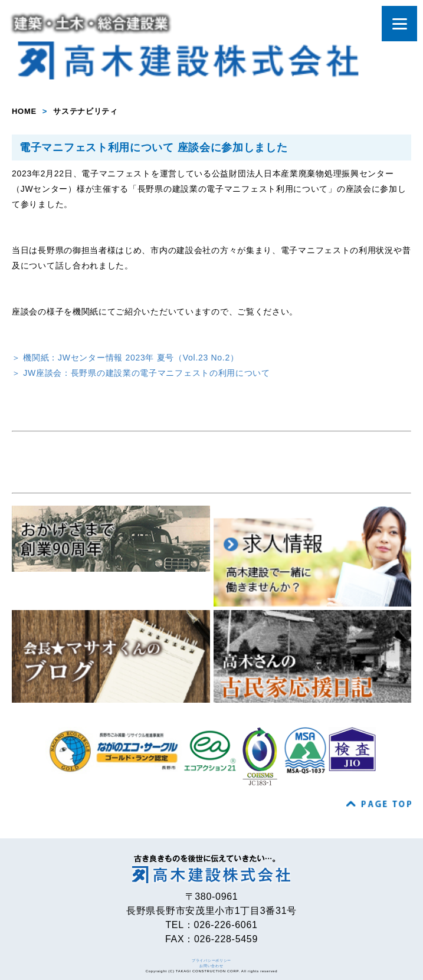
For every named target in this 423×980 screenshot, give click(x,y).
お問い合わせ (211, 966)
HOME (24, 111)
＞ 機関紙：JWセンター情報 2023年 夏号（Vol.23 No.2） (125, 358)
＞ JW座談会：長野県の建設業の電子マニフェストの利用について (141, 373)
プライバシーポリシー (212, 961)
